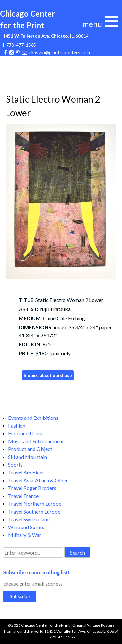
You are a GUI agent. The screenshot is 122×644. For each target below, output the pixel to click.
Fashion (17, 425)
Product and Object (30, 449)
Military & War (25, 535)
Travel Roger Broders (32, 488)
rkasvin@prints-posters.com (60, 52)
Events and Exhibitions (33, 418)
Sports (15, 465)
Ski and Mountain (27, 457)
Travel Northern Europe (35, 504)
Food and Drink (25, 433)
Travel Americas (26, 472)
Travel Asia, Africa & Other (38, 480)
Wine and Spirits (26, 527)
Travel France (23, 496)
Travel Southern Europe (34, 511)
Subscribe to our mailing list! (36, 573)
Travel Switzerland (29, 519)
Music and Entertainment (36, 441)
